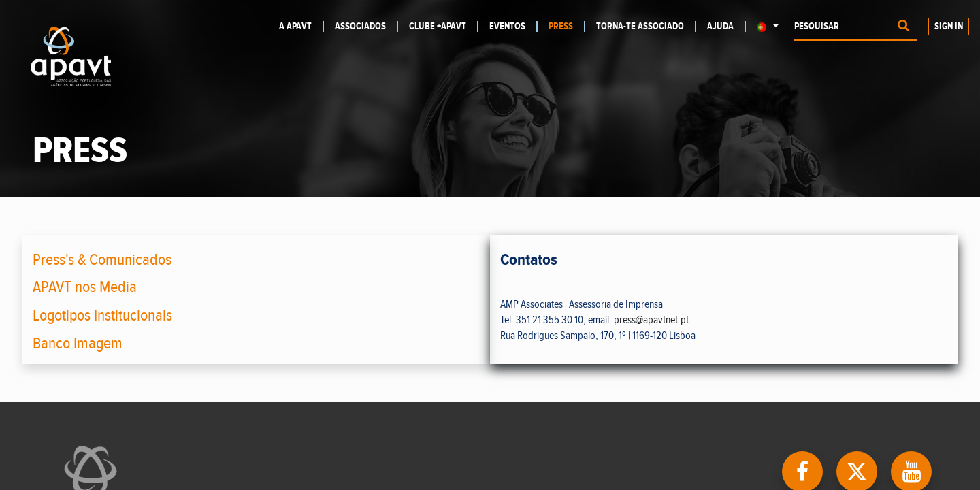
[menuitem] (301, 27)
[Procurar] (903, 27)
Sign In (949, 27)
